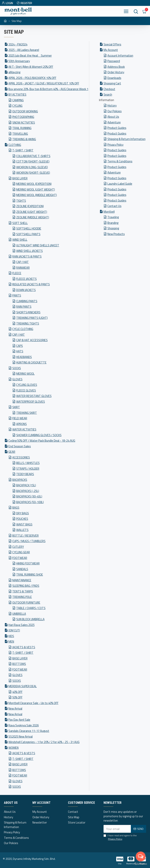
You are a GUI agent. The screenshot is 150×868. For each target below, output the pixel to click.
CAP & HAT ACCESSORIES (32, 340)
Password (114, 61)
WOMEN (13, 748)
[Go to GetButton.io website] (141, 864)
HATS (20, 351)
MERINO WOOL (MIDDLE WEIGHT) (37, 195)
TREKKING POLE (22, 597)
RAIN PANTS (24, 307)
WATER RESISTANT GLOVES (34, 396)
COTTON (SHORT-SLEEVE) (33, 161)
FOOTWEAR (20, 558)
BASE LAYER (20, 178)
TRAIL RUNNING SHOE (30, 575)
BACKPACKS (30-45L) (29, 496)
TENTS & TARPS (23, 591)
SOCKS (17, 368)
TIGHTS (21, 201)
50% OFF (17, 697)
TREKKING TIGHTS (28, 323)
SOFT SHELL (20, 223)
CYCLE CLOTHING (23, 329)
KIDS (11, 636)
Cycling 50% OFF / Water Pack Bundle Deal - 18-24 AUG (42, 441)
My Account (111, 50)
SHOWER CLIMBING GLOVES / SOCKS (39, 435)
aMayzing (14, 72)
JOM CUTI (14, 630)
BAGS (16, 508)
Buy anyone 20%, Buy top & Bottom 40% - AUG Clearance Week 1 (48, 89)
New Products (116, 234)
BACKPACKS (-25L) (28, 491)
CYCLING (17, 106)
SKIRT (16, 407)
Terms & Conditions (120, 161)
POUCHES (22, 519)
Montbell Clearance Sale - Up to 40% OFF (33, 703)
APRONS (21, 424)
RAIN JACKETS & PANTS (27, 256)
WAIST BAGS (24, 524)
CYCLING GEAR (21, 552)
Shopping (113, 228)
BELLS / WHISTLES (28, 463)
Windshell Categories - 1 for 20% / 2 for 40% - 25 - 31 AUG (44, 742)
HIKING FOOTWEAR (28, 563)
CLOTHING (15, 145)
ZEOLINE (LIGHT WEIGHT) (32, 212)
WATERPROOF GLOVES (31, 402)
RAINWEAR (23, 268)
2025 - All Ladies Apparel (24, 50)
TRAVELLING (20, 134)
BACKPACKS (20, 480)
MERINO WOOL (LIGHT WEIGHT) (36, 189)
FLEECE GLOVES (26, 390)
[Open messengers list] (141, 856)
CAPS (20, 346)
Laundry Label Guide (120, 184)
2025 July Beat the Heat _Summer (30, 56)
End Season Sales (20, 446)
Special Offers (112, 44)
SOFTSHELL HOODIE (29, 228)
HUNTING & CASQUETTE (31, 362)
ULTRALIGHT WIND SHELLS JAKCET (38, 245)
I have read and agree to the (120, 837)
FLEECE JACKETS (26, 279)
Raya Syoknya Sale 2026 (24, 725)
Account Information (120, 56)
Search (108, 94)
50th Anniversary (19, 61)
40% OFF (17, 692)
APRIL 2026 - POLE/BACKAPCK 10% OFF (32, 78)
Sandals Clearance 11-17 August (29, 731)
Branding (113, 223)
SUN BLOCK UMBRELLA (30, 619)
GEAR (12, 452)
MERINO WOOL (25, 374)
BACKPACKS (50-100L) (30, 502)
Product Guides (117, 128)
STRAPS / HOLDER (28, 469)
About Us (113, 117)
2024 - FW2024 (18, 44)
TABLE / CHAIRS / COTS (31, 608)
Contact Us (114, 206)
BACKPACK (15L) (26, 485)
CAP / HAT (22, 262)
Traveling (113, 217)
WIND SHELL (20, 240)
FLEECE (17, 273)
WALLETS (22, 530)
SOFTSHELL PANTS (28, 234)
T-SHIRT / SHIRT (23, 150)
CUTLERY (18, 547)
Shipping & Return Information (126, 139)
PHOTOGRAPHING (23, 117)
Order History (116, 72)
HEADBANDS (24, 357)
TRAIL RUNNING (22, 128)
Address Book (116, 67)
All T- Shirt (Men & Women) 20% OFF (31, 67)
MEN (11, 642)
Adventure (114, 122)
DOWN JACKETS (26, 290)
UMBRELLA (19, 614)
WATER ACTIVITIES (24, 429)
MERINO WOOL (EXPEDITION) (34, 184)
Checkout (109, 89)
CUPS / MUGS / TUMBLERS (29, 541)
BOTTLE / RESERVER (25, 536)
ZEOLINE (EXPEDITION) (30, 206)
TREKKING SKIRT (27, 413)
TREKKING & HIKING (24, 139)
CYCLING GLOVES (27, 385)
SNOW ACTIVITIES (24, 123)
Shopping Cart (112, 83)
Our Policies (115, 111)
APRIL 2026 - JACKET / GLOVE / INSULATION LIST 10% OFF (44, 83)
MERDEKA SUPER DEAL (23, 686)
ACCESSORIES (21, 457)
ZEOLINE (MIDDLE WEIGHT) (33, 217)
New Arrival (15, 708)
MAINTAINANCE (22, 580)
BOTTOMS (19, 664)
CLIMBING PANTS (27, 301)
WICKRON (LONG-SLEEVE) (32, 167)
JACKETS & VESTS (24, 647)
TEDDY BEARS (25, 474)
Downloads (114, 78)
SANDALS (22, 569)
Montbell (109, 212)
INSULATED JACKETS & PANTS (31, 284)
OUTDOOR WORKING (25, 111)
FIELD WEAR (20, 418)
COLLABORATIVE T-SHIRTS (33, 156)
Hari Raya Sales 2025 (21, 625)
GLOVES (17, 379)
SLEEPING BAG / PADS (26, 586)
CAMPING (18, 100)
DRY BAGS (23, 513)
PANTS (17, 295)
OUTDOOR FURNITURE (26, 603)
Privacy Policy (115, 145)
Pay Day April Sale (19, 720)
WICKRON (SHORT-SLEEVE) (33, 173)
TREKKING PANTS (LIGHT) (32, 318)
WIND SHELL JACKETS (29, 251)
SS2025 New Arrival (21, 736)
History (112, 105)
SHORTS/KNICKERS (28, 312)
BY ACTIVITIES (17, 94)
